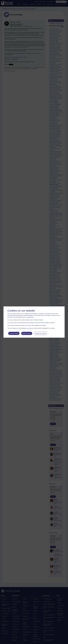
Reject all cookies (27, 334)
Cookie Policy (30, 317)
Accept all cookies (14, 334)
